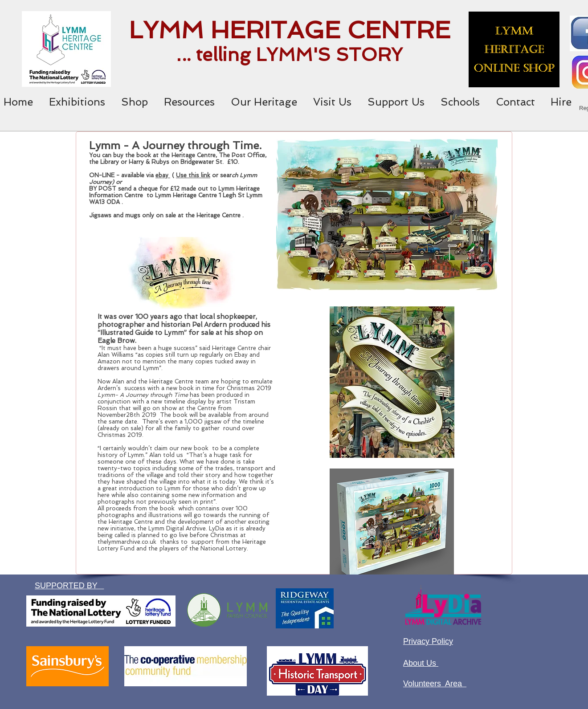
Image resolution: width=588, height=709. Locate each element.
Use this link (193, 175)
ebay (163, 175)
